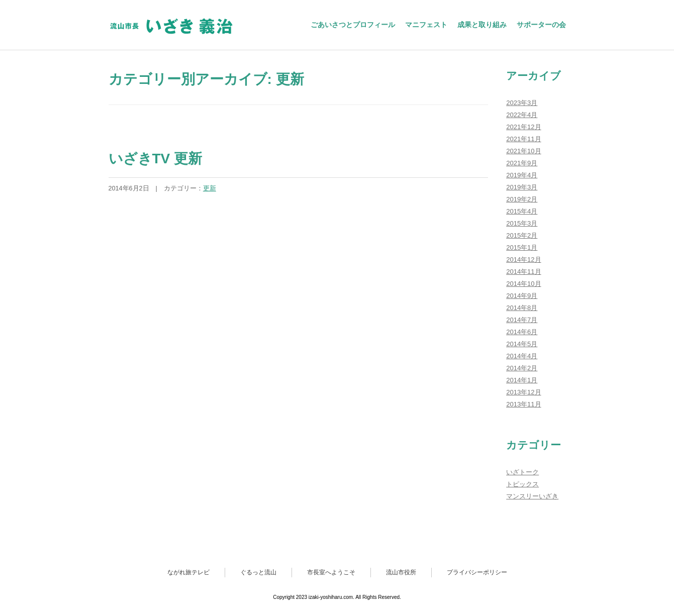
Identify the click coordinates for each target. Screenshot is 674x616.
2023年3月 (522, 103)
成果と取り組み (482, 25)
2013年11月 (523, 404)
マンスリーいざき (532, 496)
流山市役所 (401, 572)
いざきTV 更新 (156, 159)
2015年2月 (522, 235)
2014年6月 (522, 332)
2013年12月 (523, 392)
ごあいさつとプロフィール (353, 25)
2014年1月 (522, 380)
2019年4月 (522, 175)
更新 (210, 188)
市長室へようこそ (331, 572)
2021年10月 (523, 151)
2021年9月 (522, 163)
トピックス (522, 484)
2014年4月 (522, 356)
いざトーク (522, 472)
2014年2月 (522, 368)
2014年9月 (522, 296)
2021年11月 (523, 139)
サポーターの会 (541, 25)
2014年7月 (522, 320)
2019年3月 (522, 187)
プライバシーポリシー (477, 572)
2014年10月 (523, 284)
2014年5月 (522, 344)
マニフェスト (426, 25)
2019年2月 (522, 199)
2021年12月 (523, 127)
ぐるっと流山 (258, 572)
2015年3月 (522, 223)
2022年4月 (522, 115)
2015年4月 (522, 211)
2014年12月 (523, 260)
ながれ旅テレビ (188, 572)
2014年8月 (522, 308)
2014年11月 (523, 272)
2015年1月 (522, 247)
